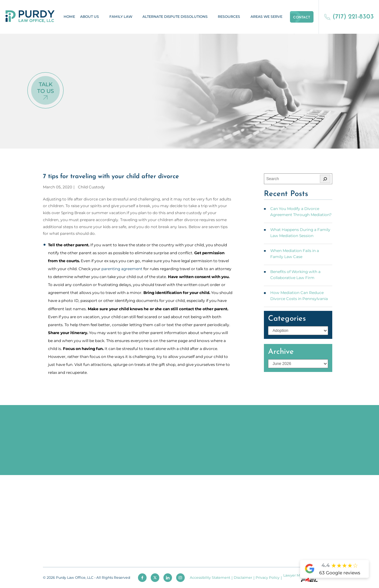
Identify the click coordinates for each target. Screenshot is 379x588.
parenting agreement (122, 269)
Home (69, 17)
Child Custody (91, 187)
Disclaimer (243, 578)
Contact (302, 18)
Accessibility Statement (210, 578)
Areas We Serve (266, 17)
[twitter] (155, 578)
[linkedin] (168, 578)
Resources (229, 17)
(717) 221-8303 (349, 17)
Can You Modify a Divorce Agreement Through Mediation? (301, 212)
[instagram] (180, 578)
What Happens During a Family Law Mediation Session (300, 233)
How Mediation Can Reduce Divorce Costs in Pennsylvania (299, 296)
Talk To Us (46, 87)
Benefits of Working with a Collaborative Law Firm (295, 275)
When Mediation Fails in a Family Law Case (295, 254)
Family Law (121, 17)
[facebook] (142, 578)
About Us (90, 17)
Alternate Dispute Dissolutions (175, 17)
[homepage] (30, 17)
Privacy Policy (268, 578)
